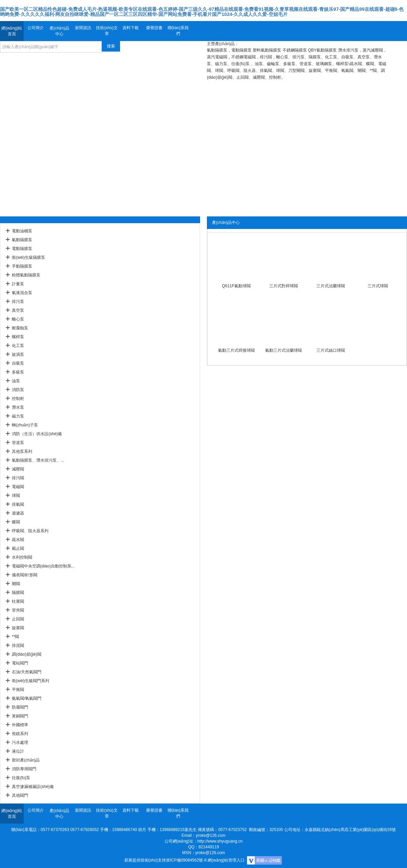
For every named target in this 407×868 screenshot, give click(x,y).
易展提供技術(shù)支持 (145, 860)
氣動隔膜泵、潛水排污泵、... (38, 460)
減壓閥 (18, 469)
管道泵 (18, 443)
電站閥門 (20, 663)
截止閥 (18, 548)
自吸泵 (18, 363)
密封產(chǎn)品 (26, 760)
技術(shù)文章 (107, 31)
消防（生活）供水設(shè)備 (37, 434)
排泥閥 (18, 645)
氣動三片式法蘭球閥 (284, 350)
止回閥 (18, 619)
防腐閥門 (20, 707)
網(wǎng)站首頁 (12, 31)
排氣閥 (18, 504)
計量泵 (18, 284)
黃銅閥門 (20, 716)
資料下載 (131, 28)
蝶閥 (16, 522)
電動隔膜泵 (22, 249)
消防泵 (18, 390)
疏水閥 (18, 540)
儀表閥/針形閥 (25, 575)
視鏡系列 (20, 734)
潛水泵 (18, 407)
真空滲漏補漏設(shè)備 (33, 787)
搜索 (111, 46)
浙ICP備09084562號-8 (186, 860)
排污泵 (18, 302)
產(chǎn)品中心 (59, 31)
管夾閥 (18, 610)
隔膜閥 (18, 593)
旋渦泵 (18, 354)
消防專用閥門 (24, 769)
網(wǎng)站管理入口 (226, 860)
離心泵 (18, 319)
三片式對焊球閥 (284, 286)
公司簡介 (36, 28)
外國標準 (20, 725)
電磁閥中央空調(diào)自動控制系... (43, 566)
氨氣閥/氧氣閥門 (27, 698)
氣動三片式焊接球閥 (236, 350)
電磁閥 (18, 487)
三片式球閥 (378, 286)
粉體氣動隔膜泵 (26, 275)
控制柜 (18, 399)
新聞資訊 (83, 28)
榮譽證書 (154, 28)
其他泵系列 (22, 451)
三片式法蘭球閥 (331, 286)
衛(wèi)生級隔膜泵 (28, 257)
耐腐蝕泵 (20, 328)
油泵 (16, 381)
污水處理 (20, 742)
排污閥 (18, 478)
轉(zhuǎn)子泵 (25, 425)
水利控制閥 (22, 557)
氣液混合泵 (22, 293)
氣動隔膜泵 (22, 240)
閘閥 (16, 584)
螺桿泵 (18, 337)
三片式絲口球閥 (331, 350)
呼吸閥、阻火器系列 (30, 531)
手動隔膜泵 (22, 266)
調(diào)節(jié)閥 (27, 654)
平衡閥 (18, 690)
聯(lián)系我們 (178, 31)
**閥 (15, 637)
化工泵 (18, 346)
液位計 (18, 751)
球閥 (16, 496)
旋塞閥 (18, 628)
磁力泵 (18, 416)
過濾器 (18, 513)
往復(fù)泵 (21, 778)
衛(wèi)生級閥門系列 (31, 681)
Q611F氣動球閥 (236, 286)
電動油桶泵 (22, 231)
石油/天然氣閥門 (27, 672)
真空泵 (18, 310)
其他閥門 (20, 795)
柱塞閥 (18, 601)
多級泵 (18, 372)
